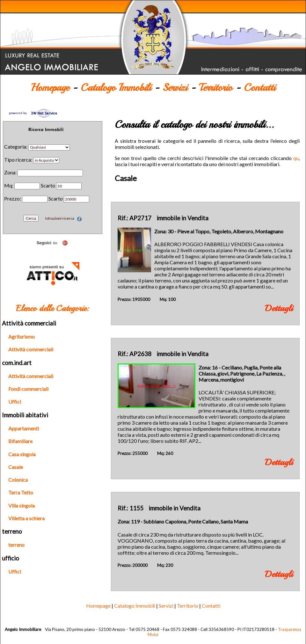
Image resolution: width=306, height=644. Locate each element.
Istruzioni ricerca (64, 218)
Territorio (216, 88)
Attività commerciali (31, 349)
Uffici (15, 402)
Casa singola (22, 454)
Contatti (260, 88)
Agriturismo (22, 337)
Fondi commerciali (28, 389)
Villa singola (22, 505)
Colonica (18, 480)
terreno (16, 545)
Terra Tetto (21, 492)
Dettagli (279, 308)
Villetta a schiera (26, 518)
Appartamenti (24, 428)
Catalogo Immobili (116, 88)
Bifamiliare (20, 441)
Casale (16, 467)
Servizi (175, 88)
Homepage (50, 88)
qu (296, 158)
